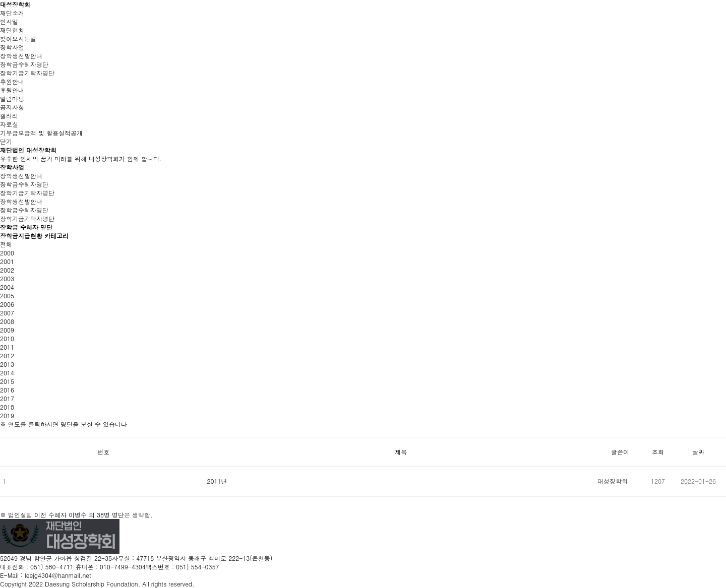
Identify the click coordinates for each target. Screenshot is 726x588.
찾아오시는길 (18, 39)
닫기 (6, 141)
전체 (6, 244)
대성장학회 (15, 4)
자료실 (9, 124)
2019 (7, 415)
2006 (7, 304)
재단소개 (12, 13)
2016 (7, 390)
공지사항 (12, 107)
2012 (7, 355)
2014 (7, 373)
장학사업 (12, 47)
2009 (7, 330)
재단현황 (12, 30)
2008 (7, 321)
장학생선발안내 (21, 56)
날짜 (698, 452)
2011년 (217, 481)
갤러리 (9, 116)
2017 (7, 398)
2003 (7, 278)
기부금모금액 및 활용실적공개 (41, 133)
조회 (658, 452)
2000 (7, 253)
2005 (7, 296)
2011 (7, 347)
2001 (7, 261)
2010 (7, 338)
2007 (7, 313)
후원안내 (12, 81)
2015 (7, 381)
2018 (7, 407)
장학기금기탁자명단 (27, 73)
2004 (7, 287)
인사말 (9, 21)
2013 (7, 364)
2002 (7, 270)
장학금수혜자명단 (24, 64)
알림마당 (12, 99)
